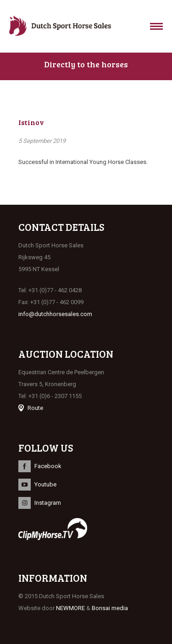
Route (35, 408)
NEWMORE (70, 608)
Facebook (48, 466)
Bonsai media (110, 608)
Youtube (45, 484)
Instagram (48, 503)
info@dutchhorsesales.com (55, 314)
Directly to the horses (86, 64)
